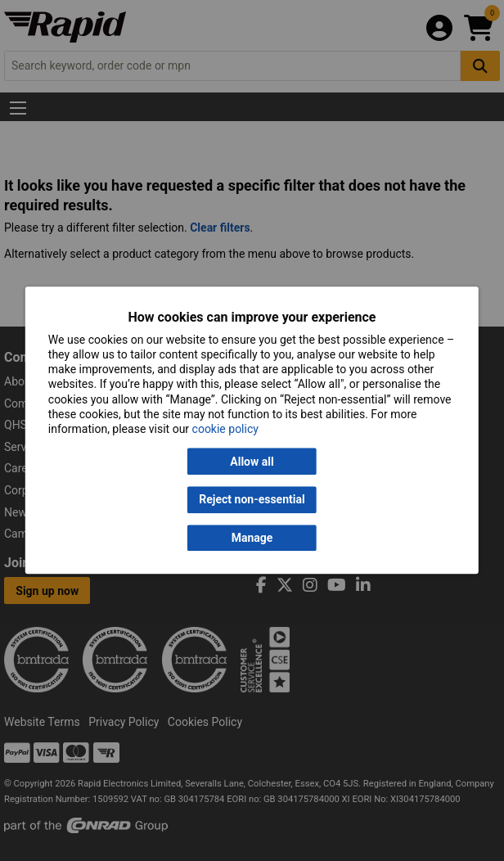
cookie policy (225, 429)
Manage (252, 538)
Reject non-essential (252, 500)
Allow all (252, 462)
